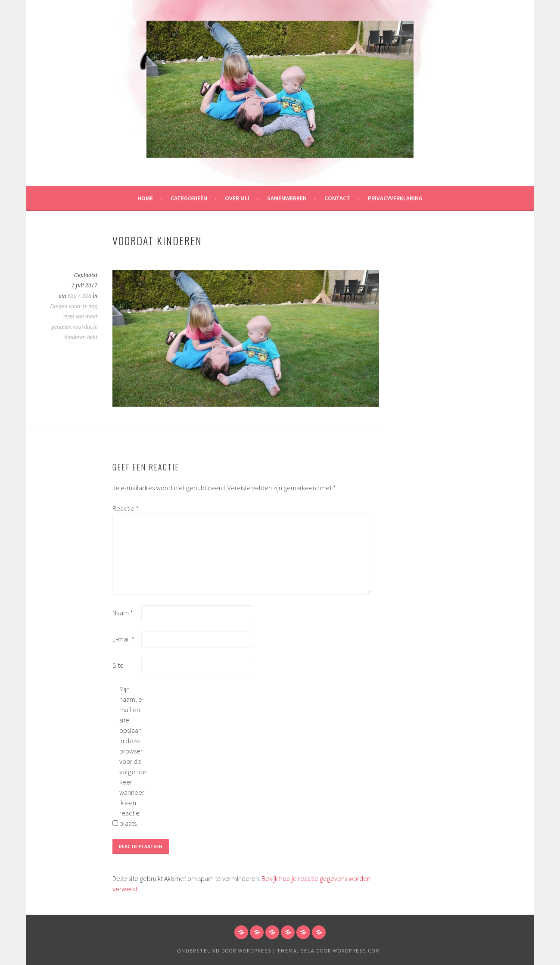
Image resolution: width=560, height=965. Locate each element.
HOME (145, 198)
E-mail (123, 639)
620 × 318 (79, 296)
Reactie (126, 508)
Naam (123, 613)
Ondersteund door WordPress (224, 951)
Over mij (237, 198)
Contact (337, 198)
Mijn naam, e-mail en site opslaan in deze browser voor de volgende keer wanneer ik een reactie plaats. (133, 756)
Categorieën (189, 198)
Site (118, 665)
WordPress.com (357, 951)
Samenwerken (287, 198)
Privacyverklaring (395, 198)
